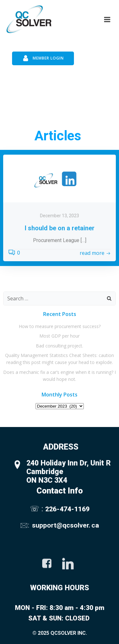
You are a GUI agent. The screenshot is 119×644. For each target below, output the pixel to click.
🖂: (25, 525)
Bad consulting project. (60, 346)
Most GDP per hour (60, 336)
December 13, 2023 (60, 235)
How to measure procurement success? (60, 326)
